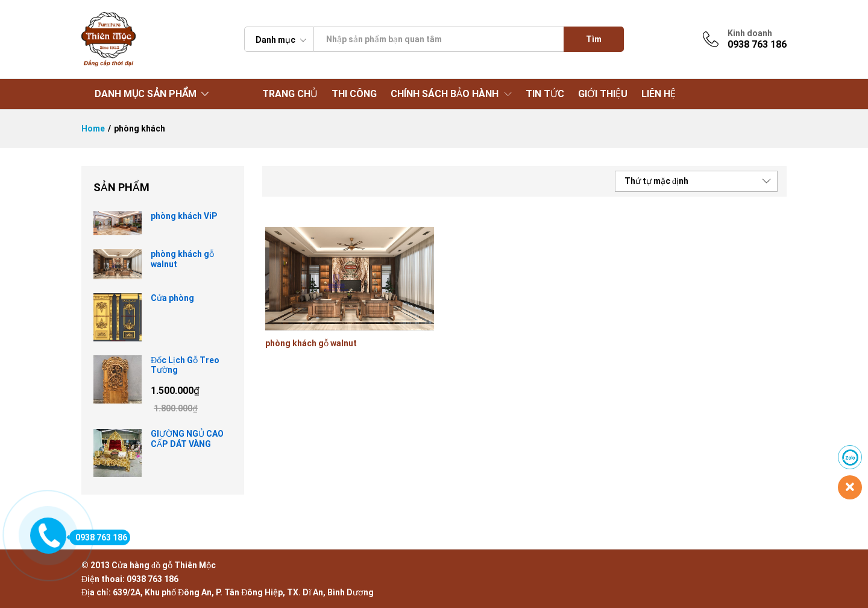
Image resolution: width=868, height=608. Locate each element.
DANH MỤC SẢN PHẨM (146, 94)
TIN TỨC (545, 94)
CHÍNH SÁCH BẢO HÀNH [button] (445, 94)
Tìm (594, 39)
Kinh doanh (750, 33)
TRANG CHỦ (290, 94)
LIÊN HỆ (659, 94)
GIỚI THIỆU (603, 94)
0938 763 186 (98, 537)
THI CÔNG (354, 94)
